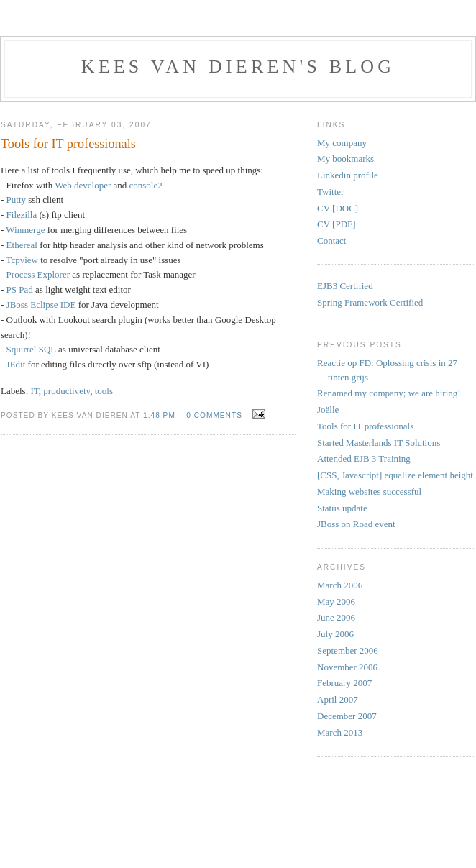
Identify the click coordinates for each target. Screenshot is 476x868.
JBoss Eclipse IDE (41, 305)
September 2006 (348, 650)
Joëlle (328, 410)
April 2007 (338, 699)
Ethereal (22, 245)
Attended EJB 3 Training (364, 458)
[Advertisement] (360, 792)
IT (35, 391)
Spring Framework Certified (370, 302)
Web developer (83, 185)
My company (342, 143)
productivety (67, 391)
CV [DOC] (338, 208)
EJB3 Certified (345, 286)
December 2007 (347, 716)
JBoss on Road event (356, 524)
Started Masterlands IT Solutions (379, 443)
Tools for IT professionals (365, 426)
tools (104, 391)
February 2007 (344, 683)
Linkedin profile (348, 175)
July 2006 (335, 634)
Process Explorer (38, 274)
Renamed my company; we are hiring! (389, 393)
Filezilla (22, 215)
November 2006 (347, 667)
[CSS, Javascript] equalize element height (395, 475)
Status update (342, 508)
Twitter (330, 192)
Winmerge (25, 230)
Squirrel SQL (31, 349)
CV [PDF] (337, 224)
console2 (146, 185)
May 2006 (336, 602)
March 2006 (340, 585)
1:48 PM (159, 415)
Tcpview (22, 260)
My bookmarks (345, 159)
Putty (16, 200)
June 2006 (336, 617)
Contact (331, 241)
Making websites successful (369, 492)
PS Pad (20, 289)
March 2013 (340, 732)
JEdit (17, 364)
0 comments (214, 415)
